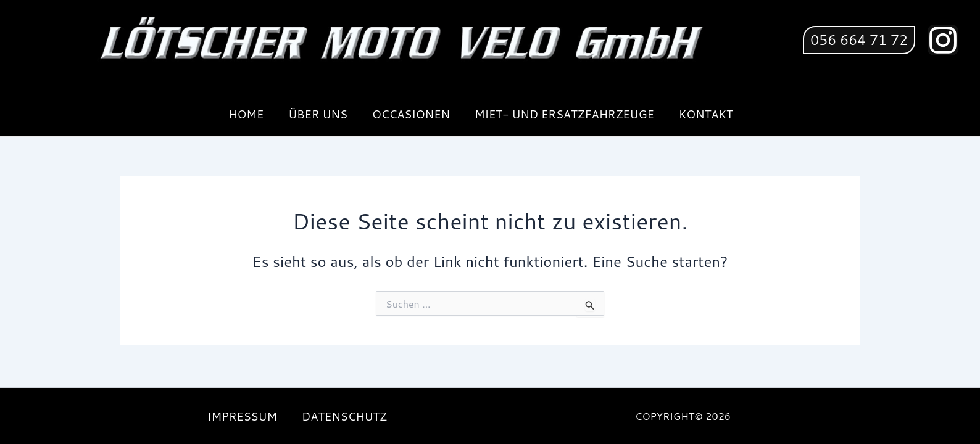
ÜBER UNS (318, 114)
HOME (246, 114)
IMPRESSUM (242, 416)
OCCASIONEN (411, 114)
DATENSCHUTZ (344, 416)
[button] (859, 40)
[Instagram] (943, 40)
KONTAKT (706, 114)
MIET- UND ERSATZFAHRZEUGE (564, 114)
